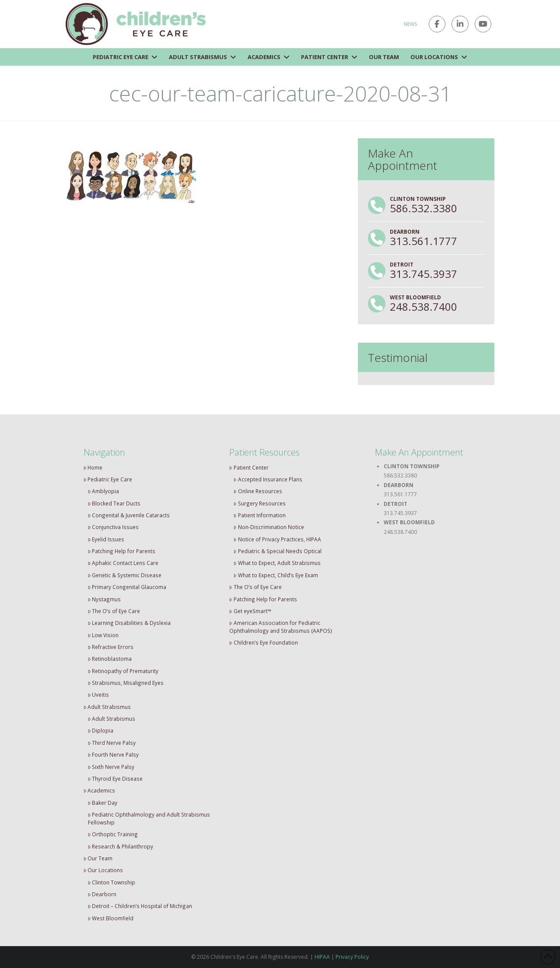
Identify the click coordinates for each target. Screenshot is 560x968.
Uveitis (99, 694)
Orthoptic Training (113, 834)
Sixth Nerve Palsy (111, 767)
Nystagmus (105, 599)
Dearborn (102, 894)
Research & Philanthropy (121, 846)
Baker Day (103, 803)
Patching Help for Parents (122, 551)
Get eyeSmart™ (250, 611)
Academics (100, 790)
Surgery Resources (260, 503)
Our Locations (103, 870)
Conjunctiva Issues (114, 527)
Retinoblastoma (110, 659)
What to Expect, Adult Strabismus (277, 563)
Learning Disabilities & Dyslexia (129, 623)
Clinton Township (112, 882)
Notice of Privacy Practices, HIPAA (277, 539)
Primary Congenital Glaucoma (127, 587)
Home (93, 467)
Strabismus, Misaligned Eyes (126, 683)
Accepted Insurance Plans (268, 479)
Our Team (98, 858)
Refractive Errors (111, 647)
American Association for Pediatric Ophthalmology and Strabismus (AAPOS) (281, 627)
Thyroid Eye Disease (115, 779)
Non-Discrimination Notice (269, 527)
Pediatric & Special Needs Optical (278, 551)
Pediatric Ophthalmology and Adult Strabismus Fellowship (149, 818)
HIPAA (322, 957)
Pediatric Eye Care (108, 479)
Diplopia (101, 730)
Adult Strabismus (107, 707)
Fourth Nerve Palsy (114, 754)
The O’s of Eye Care (114, 611)
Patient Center (249, 467)
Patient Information (260, 515)
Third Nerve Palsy (112, 743)
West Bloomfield (111, 918)
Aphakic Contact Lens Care (123, 563)
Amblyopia (104, 491)
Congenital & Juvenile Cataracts (129, 515)
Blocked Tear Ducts (114, 503)
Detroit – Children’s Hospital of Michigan (140, 906)
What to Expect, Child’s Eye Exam (276, 575)
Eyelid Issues (106, 539)
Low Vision (103, 635)
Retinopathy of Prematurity (123, 671)
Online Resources (258, 491)
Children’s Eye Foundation (264, 642)
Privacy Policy (352, 957)
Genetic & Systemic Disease (125, 575)
